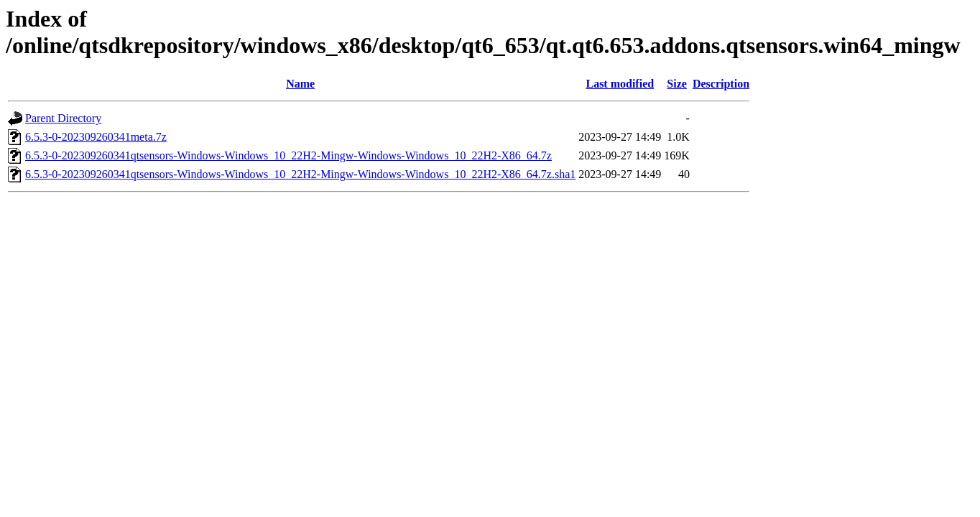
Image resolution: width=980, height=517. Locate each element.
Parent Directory (63, 118)
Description (721, 84)
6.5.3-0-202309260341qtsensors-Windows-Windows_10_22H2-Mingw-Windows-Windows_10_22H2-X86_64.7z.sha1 (300, 174)
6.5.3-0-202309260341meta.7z (96, 137)
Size (677, 84)
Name (300, 84)
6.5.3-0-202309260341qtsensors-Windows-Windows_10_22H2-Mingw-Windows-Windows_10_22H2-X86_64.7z (288, 155)
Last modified (620, 84)
